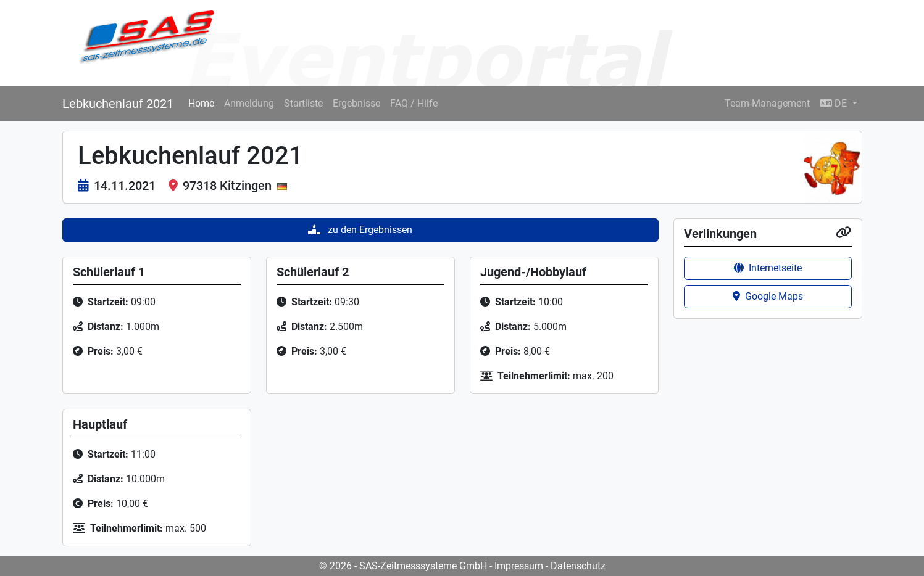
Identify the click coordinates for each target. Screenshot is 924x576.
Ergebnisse (356, 103)
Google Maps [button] (768, 296)
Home (201, 103)
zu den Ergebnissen (360, 230)
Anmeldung (249, 103)
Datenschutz (578, 566)
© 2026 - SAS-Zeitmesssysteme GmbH (403, 566)
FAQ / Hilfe (414, 103)
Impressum (519, 566)
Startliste (303, 103)
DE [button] (835, 103)
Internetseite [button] (768, 268)
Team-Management (767, 103)
